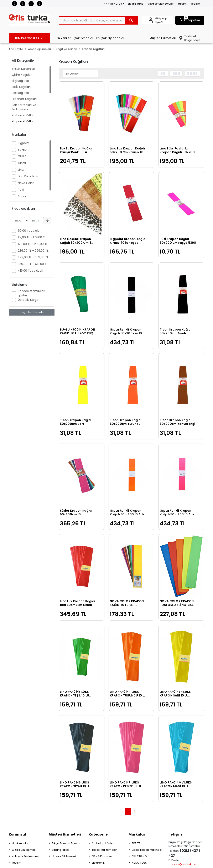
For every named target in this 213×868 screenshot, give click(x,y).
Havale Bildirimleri (64, 856)
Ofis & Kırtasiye (102, 856)
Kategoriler (99, 834)
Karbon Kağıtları (23, 115)
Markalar (137, 834)
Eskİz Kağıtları (21, 87)
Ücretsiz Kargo (28, 300)
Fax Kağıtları (20, 93)
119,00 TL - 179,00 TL (32, 237)
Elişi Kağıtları (20, 81)
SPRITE (136, 843)
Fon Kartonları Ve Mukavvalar (24, 107)
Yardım (182, 4)
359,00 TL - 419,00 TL (33, 264)
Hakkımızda (20, 843)
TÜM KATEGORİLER (28, 38)
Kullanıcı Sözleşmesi (25, 856)
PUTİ (21, 190)
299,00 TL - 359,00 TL (33, 257)
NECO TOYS (139, 863)
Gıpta (22, 163)
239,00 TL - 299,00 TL (33, 251)
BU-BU (22, 150)
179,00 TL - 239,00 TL (33, 244)
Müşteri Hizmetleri (163, 38)
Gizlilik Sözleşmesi (24, 850)
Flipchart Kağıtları (24, 99)
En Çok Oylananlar (110, 38)
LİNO (21, 170)
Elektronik (98, 863)
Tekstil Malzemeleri (105, 850)
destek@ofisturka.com (185, 864)
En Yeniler (64, 38)
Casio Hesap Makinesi (147, 850)
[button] (190, 20)
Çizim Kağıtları (22, 75)
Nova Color (26, 183)
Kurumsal (17, 834)
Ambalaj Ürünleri (103, 843)
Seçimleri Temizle (32, 312)
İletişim (195, 4)
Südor (22, 196)
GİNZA (22, 156)
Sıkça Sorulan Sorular (160, 4)
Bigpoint (24, 143)
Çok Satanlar (84, 38)
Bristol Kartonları (23, 69)
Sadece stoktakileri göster (32, 293)
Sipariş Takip (136, 4)
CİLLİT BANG (139, 856)
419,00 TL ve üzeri (30, 271)
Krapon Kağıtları (23, 121)
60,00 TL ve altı (29, 231)
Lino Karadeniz (28, 176)
